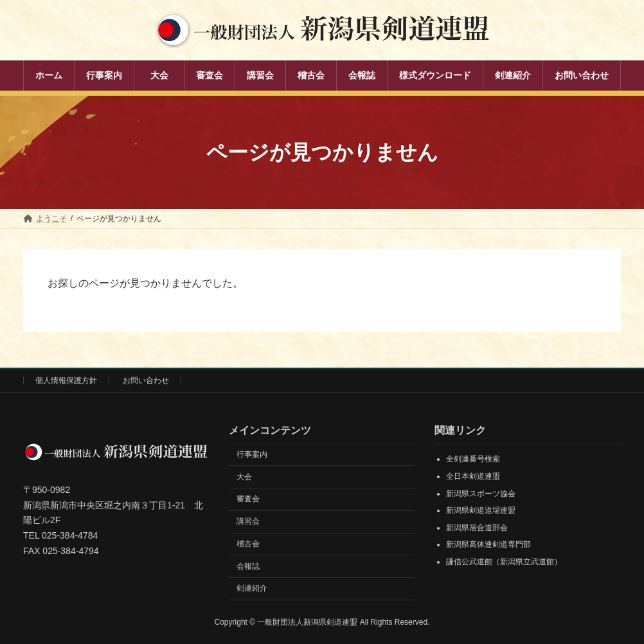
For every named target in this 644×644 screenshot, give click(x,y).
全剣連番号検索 (473, 460)
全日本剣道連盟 (473, 476)
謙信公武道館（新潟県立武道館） (504, 562)
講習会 (248, 521)
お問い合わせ (146, 380)
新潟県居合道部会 (477, 528)
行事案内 (252, 454)
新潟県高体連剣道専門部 (488, 545)
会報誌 (248, 566)
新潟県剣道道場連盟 (481, 510)
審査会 (248, 499)
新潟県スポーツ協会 (481, 494)
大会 (244, 477)
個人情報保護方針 (66, 380)
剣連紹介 (252, 589)
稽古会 (248, 544)
